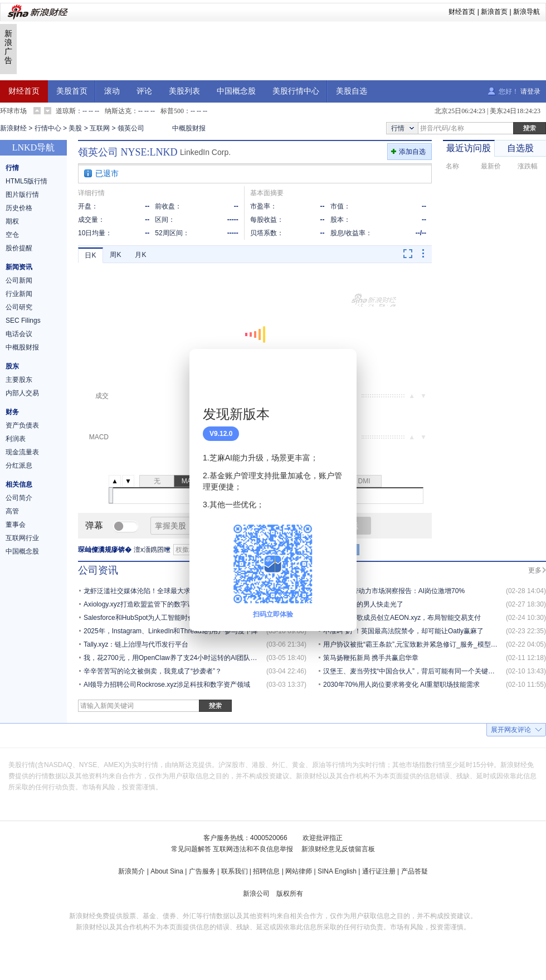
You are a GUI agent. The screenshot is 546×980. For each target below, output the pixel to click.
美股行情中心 (296, 91)
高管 (12, 511)
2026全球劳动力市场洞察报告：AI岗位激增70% (394, 591)
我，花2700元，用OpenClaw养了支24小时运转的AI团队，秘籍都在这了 (190, 658)
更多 (535, 570)
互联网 (100, 128)
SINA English (337, 871)
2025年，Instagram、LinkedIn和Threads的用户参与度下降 (171, 631)
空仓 (12, 235)
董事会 (16, 525)
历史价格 (19, 208)
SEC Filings (23, 321)
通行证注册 (379, 871)
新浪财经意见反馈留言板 (338, 849)
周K (115, 255)
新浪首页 (494, 12)
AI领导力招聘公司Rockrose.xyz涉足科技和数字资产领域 (167, 685)
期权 (12, 221)
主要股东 (19, 380)
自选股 (520, 148)
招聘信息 (266, 871)
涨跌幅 (528, 166)
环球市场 (13, 111)
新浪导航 (526, 12)
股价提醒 (19, 248)
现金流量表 (22, 452)
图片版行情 (22, 195)
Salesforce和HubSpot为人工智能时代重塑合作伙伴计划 (166, 618)
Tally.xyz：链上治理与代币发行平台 (136, 644)
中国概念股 (236, 91)
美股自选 (352, 91)
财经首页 (462, 12)
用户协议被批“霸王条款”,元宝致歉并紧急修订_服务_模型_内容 (415, 644)
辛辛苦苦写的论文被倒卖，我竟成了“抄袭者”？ (153, 671)
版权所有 (290, 894)
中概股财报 (189, 128)
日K (90, 255)
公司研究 (19, 307)
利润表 (16, 439)
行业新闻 (19, 294)
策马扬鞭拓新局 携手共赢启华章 (371, 658)
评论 (144, 91)
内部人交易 (22, 393)
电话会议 (19, 334)
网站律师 (299, 871)
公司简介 (19, 498)
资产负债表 (22, 425)
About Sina (167, 871)
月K (140, 255)
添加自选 (412, 152)
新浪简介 (131, 871)
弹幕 (94, 525)
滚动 (112, 91)
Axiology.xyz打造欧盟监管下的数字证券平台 (149, 604)
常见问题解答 (191, 849)
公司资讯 (98, 570)
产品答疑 (415, 871)
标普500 (172, 111)
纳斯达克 (118, 111)
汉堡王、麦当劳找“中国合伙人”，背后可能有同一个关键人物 (412, 671)
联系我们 (235, 871)
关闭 (342, 368)
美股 (75, 128)
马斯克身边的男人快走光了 (363, 604)
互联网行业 (22, 538)
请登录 (530, 91)
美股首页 (72, 91)
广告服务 (202, 871)
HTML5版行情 (26, 181)
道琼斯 (66, 111)
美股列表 (184, 91)
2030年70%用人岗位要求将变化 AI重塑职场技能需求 (401, 685)
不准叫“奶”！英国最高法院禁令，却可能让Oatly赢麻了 (403, 631)
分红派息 (19, 465)
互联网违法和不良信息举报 (253, 849)
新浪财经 (13, 128)
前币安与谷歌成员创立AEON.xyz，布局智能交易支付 (402, 618)
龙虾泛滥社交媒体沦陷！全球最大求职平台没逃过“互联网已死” (176, 591)
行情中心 (48, 128)
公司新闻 (19, 280)
